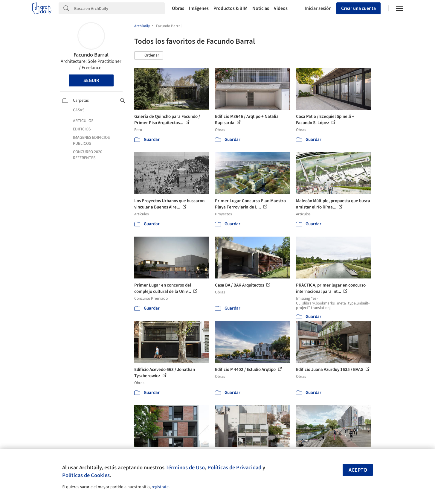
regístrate (160, 487)
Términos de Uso (185, 468)
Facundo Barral (91, 55)
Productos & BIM (231, 8)
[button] (149, 56)
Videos (281, 8)
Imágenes (199, 8)
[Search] (119, 8)
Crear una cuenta (358, 8)
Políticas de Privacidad (234, 468)
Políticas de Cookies (86, 475)
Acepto (358, 470)
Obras (178, 8)
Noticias (261, 8)
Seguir (91, 80)
